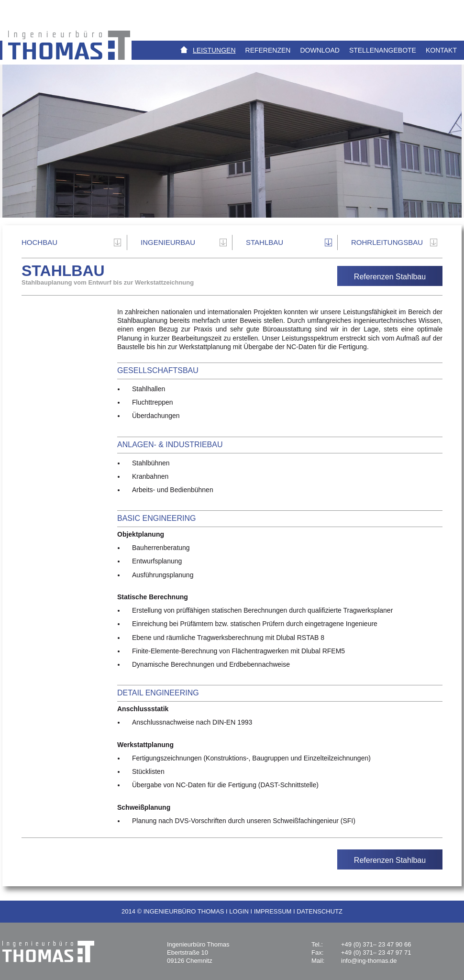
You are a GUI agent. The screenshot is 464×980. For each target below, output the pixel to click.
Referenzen (268, 50)
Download (320, 50)
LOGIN (239, 911)
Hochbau (39, 242)
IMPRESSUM (273, 911)
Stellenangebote (383, 50)
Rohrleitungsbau (387, 242)
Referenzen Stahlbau (390, 277)
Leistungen (214, 50)
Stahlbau (265, 242)
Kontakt (441, 50)
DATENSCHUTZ (320, 911)
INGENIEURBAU (168, 242)
